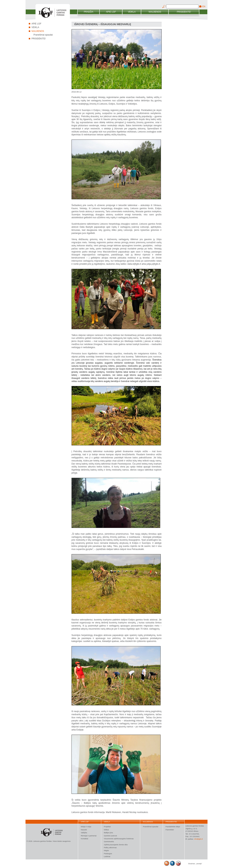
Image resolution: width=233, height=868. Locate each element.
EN (204, 7)
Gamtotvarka (109, 841)
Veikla (132, 12)
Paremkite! (170, 830)
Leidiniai (107, 856)
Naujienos (155, 12)
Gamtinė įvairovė (110, 836)
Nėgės (106, 850)
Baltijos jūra (108, 833)
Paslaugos (108, 854)
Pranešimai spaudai (43, 35)
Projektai (107, 827)
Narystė (84, 830)
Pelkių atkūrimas (110, 848)
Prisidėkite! (184, 12)
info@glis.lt (198, 839)
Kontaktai (84, 839)
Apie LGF (111, 12)
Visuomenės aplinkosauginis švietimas (119, 839)
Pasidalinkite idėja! (173, 827)
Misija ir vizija (86, 827)
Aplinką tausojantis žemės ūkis (116, 845)
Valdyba (84, 833)
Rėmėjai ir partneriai (89, 836)
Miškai (106, 830)
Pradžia (89, 12)
